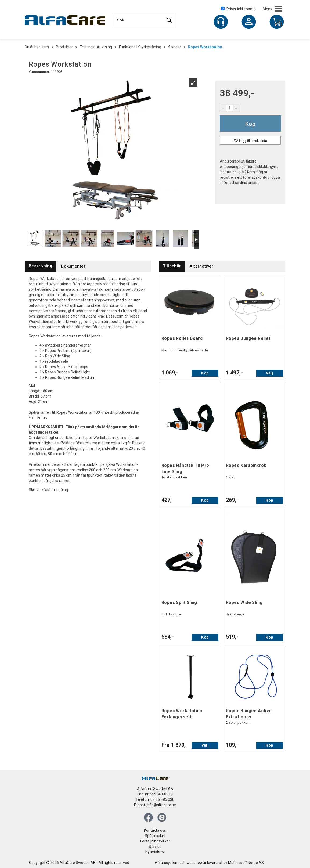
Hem (45, 47)
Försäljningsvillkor (155, 841)
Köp (250, 124)
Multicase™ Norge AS (246, 863)
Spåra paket (155, 836)
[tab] (40, 266)
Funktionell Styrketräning (140, 47)
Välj (269, 373)
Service (155, 847)
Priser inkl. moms (238, 9)
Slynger (175, 47)
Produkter (64, 47)
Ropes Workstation (205, 47)
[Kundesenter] (221, 22)
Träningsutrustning (96, 47)
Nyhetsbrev (155, 852)
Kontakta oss (155, 830)
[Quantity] (229, 108)
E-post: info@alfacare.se (155, 805)
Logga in (249, 22)
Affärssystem (167, 863)
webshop (194, 863)
